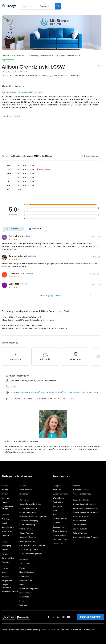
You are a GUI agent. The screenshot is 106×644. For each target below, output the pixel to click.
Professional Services (82, 494)
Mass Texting (7, 531)
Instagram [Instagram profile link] (69, 398)
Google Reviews (26, 533)
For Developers (79, 525)
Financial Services (27, 572)
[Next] (98, 356)
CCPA (57, 629)
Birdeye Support (80, 529)
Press (55, 514)
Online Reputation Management (33, 516)
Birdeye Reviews (60, 531)
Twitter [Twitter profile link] (28, 398)
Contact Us (58, 543)
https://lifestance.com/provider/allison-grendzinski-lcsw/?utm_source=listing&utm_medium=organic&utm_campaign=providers (55, 392)
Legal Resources (60, 539)
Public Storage (26, 593)
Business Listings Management (33, 545)
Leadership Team (60, 494)
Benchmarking (8, 558)
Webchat (6, 519)
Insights (5, 554)
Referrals (5, 498)
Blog (55, 510)
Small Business (26, 490)
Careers (56, 523)
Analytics (6, 576)
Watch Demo (59, 498)
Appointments (8, 527)
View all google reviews (51, 295)
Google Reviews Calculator (85, 504)
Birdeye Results (60, 535)
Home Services (26, 580)
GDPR (44, 629)
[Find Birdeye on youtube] (69, 617)
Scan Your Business (81, 516)
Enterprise (24, 494)
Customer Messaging (29, 520)
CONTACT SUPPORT (91, 617)
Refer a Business (80, 533)
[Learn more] (53, 424)
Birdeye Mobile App (10, 591)
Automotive (25, 564)
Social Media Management (31, 553)
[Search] (58, 6)
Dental (22, 568)
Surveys (5, 550)
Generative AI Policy (69, 629)
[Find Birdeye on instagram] (63, 617)
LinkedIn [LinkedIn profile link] (41, 398)
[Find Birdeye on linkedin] (58, 617)
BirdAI (4, 572)
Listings (5, 490)
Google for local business (30, 504)
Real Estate (24, 597)
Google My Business (28, 537)
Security (37, 629)
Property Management (29, 588)
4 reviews (23, 72)
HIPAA (50, 629)
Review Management (29, 508)
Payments (6, 535)
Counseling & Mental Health (41, 56)
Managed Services (81, 490)
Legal (22, 584)
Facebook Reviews (27, 541)
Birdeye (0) (35, 229)
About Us (57, 490)
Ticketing (6, 562)
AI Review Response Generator (86, 508)
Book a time (58, 502)
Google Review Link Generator (86, 512)
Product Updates (60, 519)
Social (4, 523)
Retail (22, 601)
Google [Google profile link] (16, 398)
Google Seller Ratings (7, 507)
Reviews (5, 494)
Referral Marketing (27, 525)
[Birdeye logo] (10, 6)
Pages (4, 502)
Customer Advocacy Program (86, 537)
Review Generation (28, 512)
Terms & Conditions (10, 629)
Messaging (6, 546)
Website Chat (25, 529)
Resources (57, 506)
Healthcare (19, 56)
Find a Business (80, 520)
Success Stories (60, 527)
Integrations (7, 580)
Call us (13, 386)
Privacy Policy (26, 629)
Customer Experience (29, 549)
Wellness (23, 605)
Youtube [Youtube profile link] (55, 398)
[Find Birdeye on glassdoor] (74, 617)
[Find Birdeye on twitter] (53, 617)
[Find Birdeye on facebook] (49, 617)
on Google (27, 236)
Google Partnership (7, 586)
